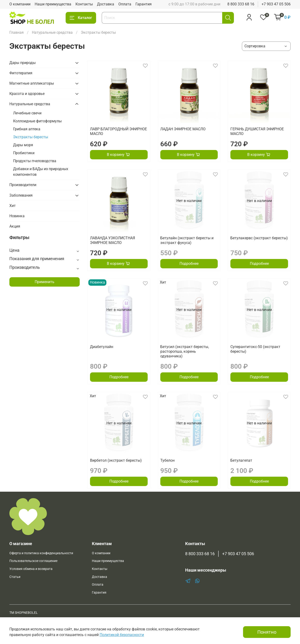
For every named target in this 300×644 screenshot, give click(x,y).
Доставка (106, 4)
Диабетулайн (102, 347)
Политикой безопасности (122, 635)
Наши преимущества (53, 4)
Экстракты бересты (31, 137)
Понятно (267, 632)
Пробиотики (24, 153)
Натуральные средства (52, 32)
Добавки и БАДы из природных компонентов (41, 172)
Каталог (81, 18)
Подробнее (189, 264)
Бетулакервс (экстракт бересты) (259, 238)
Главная (17, 32)
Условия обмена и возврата (31, 569)
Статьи (15, 577)
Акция (15, 226)
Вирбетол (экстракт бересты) (116, 460)
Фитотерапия (21, 73)
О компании (20, 4)
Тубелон (167, 460)
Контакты (84, 4)
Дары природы (22, 63)
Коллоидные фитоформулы (37, 121)
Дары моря (23, 145)
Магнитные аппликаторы (32, 83)
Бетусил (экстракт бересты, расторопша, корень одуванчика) (185, 351)
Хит (13, 206)
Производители (23, 185)
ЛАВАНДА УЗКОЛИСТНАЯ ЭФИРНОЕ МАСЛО (112, 240)
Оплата (125, 4)
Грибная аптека (27, 129)
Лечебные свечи (27, 113)
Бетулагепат (241, 460)
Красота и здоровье (27, 94)
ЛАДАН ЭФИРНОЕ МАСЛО (183, 129)
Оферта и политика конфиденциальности (41, 553)
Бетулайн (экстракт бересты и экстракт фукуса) (187, 240)
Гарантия (144, 4)
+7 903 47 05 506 (276, 4)
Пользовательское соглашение (33, 561)
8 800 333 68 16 (241, 4)
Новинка (17, 216)
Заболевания (21, 195)
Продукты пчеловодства (35, 161)
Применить (45, 282)
